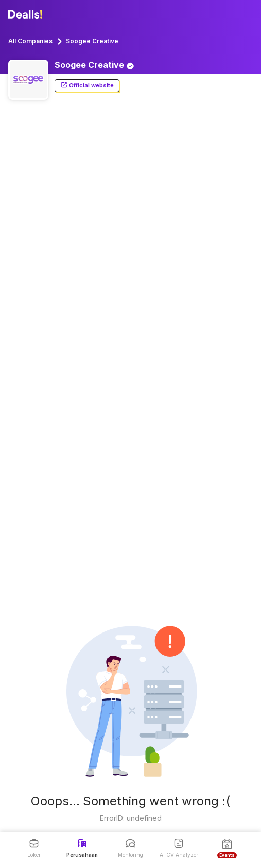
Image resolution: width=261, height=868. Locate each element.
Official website (87, 86)
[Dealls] (27, 14)
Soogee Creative (92, 41)
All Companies (30, 41)
